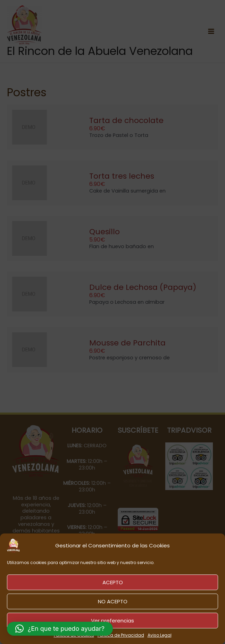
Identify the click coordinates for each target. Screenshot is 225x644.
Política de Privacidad (121, 635)
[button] (60, 629)
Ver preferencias (112, 621)
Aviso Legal (160, 635)
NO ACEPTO (113, 601)
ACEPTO (113, 582)
